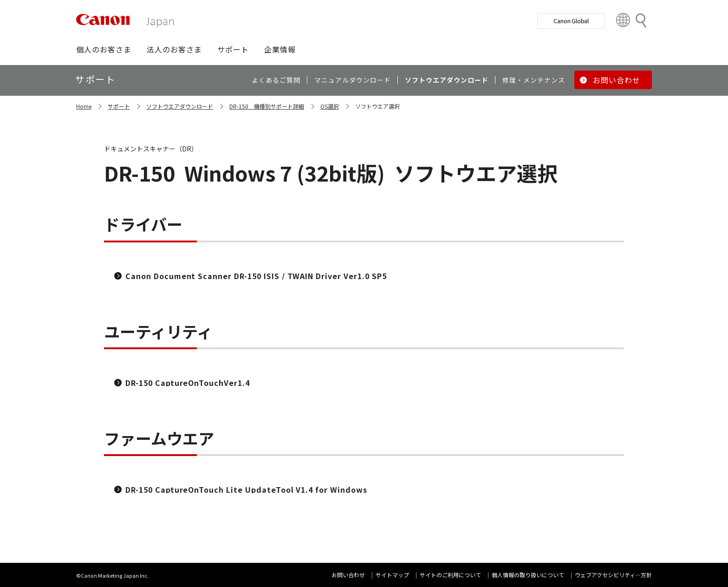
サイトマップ (392, 575)
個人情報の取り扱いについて (528, 575)
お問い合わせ (348, 575)
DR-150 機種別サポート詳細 (267, 106)
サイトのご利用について (450, 575)
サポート (119, 106)
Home (84, 106)
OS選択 (330, 106)
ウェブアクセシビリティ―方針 (613, 575)
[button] (104, 49)
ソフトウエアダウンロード (180, 106)
